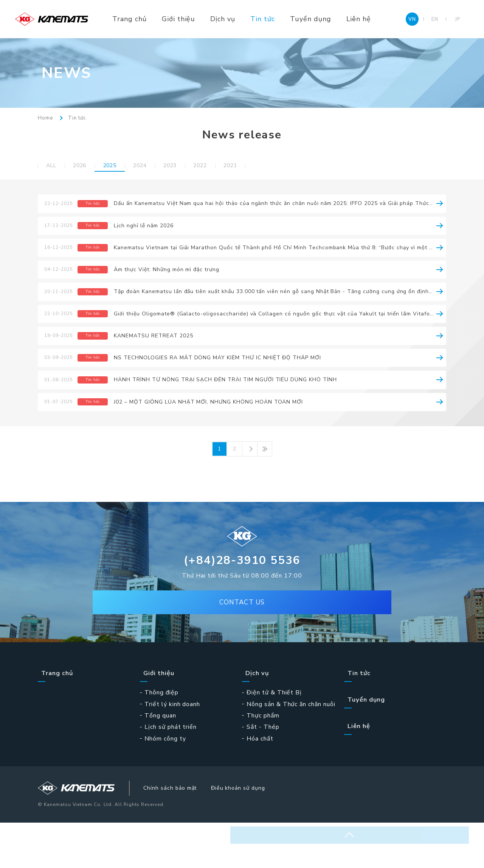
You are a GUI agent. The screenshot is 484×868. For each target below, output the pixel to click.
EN (435, 19)
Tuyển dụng (328, 19)
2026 (86, 166)
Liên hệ (376, 19)
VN (412, 19)
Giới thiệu (196, 19)
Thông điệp (161, 736)
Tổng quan (160, 759)
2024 (155, 166)
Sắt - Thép (263, 770)
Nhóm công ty (165, 781)
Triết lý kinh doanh (172, 747)
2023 (190, 166)
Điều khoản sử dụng (264, 832)
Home (45, 118)
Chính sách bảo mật (188, 832)
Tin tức (280, 19)
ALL (53, 166)
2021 (259, 166)
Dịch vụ (240, 19)
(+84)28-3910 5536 (242, 604)
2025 (121, 166)
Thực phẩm (263, 759)
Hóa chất (260, 781)
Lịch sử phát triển (171, 770)
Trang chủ (147, 19)
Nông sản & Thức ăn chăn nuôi (291, 747)
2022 (225, 166)
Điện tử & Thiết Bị (274, 736)
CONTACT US (242, 649)
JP (458, 19)
